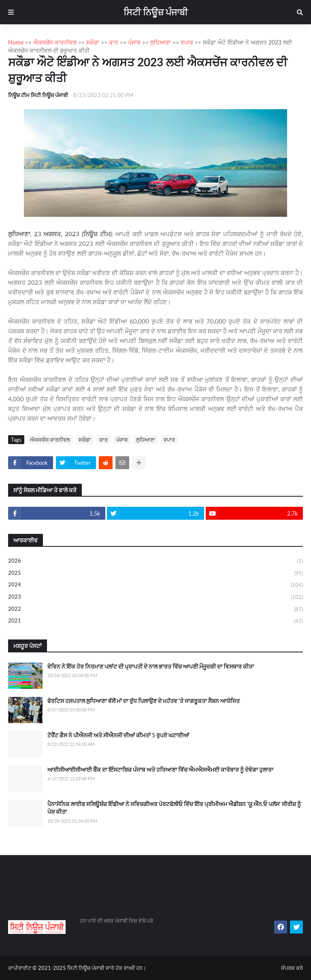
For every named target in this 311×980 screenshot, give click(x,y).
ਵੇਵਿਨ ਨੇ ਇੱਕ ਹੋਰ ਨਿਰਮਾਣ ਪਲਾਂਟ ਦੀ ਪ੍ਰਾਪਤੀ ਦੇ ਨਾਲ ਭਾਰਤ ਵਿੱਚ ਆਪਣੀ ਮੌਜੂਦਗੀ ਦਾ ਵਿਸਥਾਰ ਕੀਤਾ (151, 666)
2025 (155, 574)
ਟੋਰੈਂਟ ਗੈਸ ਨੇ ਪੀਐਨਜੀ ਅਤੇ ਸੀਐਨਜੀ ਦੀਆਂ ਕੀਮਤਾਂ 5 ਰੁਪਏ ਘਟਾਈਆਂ (118, 735)
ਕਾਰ (103, 440)
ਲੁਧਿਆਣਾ (146, 440)
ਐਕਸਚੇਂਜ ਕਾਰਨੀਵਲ (50, 440)
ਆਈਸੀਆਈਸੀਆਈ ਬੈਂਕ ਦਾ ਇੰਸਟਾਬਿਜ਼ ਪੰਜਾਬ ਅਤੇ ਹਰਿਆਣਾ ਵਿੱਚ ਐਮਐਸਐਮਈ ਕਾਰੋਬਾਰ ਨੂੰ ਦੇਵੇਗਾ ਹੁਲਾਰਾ (160, 769)
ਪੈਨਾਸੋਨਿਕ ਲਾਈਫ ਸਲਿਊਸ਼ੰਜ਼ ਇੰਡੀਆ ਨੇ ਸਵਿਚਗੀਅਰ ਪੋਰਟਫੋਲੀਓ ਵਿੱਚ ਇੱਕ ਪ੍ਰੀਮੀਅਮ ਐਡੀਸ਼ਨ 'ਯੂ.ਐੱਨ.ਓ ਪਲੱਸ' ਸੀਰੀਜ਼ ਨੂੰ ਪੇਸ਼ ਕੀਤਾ (174, 808)
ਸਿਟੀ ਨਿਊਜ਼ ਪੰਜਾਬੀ (156, 12)
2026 (155, 561)
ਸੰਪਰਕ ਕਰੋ (292, 968)
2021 (155, 621)
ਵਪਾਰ (169, 440)
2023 (155, 597)
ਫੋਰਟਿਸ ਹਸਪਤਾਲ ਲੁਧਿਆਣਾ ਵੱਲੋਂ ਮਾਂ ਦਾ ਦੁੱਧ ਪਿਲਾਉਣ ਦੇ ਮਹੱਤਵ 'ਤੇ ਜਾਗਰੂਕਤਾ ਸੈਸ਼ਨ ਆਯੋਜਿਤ (144, 701)
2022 (155, 610)
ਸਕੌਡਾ (85, 440)
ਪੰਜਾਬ (122, 440)
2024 (155, 585)
